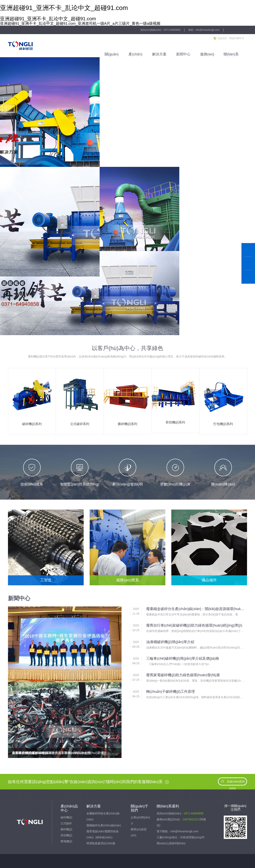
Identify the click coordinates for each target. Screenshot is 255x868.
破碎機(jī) (66, 817)
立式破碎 (66, 823)
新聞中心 (183, 54)
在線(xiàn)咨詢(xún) (232, 785)
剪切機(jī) (66, 835)
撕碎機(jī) (66, 829)
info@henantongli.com (208, 30)
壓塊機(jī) (66, 841)
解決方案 (159, 54)
